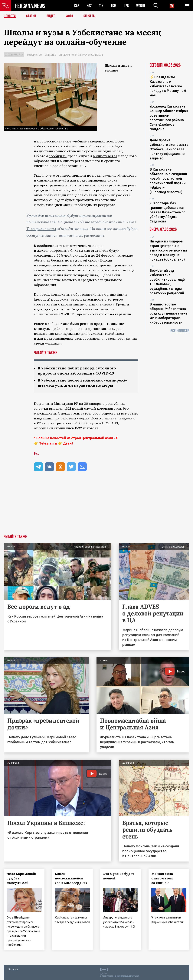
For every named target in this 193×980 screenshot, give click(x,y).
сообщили (58, 156)
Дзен (67, 443)
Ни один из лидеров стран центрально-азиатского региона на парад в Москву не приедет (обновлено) (168, 250)
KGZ (89, 6)
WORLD (141, 6)
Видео (51, 16)
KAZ (77, 6)
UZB (126, 6)
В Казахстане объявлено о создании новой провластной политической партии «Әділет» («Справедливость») (168, 181)
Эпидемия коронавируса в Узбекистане (81, 55)
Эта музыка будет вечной (119, 876)
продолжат (61, 299)
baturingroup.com (125, 976)
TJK (101, 6)
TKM (114, 6)
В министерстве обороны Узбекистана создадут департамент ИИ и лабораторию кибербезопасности (169, 313)
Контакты (13, 969)
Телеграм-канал (41, 229)
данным (46, 403)
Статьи (31, 16)
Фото (69, 16)
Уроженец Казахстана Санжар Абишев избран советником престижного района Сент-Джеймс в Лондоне (169, 118)
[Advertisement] (96, 506)
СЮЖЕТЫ (90, 16)
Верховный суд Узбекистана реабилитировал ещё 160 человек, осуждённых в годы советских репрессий (167, 282)
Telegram (47, 443)
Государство (34, 55)
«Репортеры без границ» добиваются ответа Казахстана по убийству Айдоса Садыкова (168, 212)
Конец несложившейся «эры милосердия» (71, 878)
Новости (10, 16)
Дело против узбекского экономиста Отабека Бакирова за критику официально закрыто (169, 149)
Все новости (180, 331)
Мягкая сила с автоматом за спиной (162, 878)
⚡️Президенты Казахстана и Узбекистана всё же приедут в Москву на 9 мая (168, 86)
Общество (50, 55)
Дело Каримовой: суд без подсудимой (21, 878)
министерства (105, 156)
